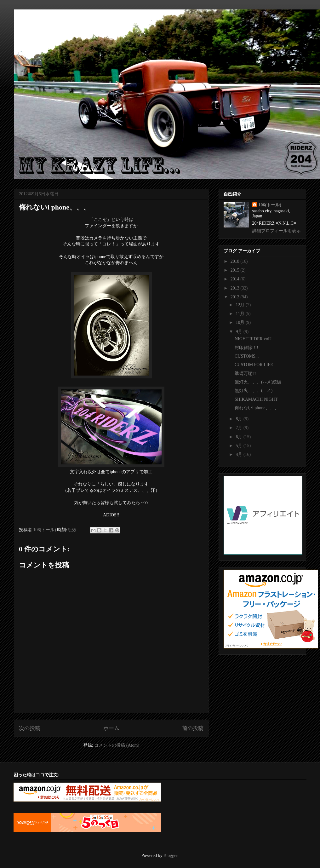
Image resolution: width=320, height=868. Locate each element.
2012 (236, 297)
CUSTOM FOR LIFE (254, 365)
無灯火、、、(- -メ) (254, 391)
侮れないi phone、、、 (257, 408)
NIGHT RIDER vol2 (253, 339)
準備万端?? (245, 374)
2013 (236, 288)
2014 (236, 279)
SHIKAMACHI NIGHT (256, 399)
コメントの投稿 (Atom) (117, 745)
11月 (240, 314)
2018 (236, 261)
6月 (240, 437)
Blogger (170, 856)
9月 (240, 332)
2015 (236, 270)
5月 (240, 446)
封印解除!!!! (246, 348)
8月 (240, 419)
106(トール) (270, 205)
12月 (241, 305)
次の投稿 (30, 728)
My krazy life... (57, 23)
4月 (240, 454)
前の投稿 (193, 728)
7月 (240, 428)
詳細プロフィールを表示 (277, 231)
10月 (241, 322)
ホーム (111, 728)
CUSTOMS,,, (247, 356)
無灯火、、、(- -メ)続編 (258, 382)
